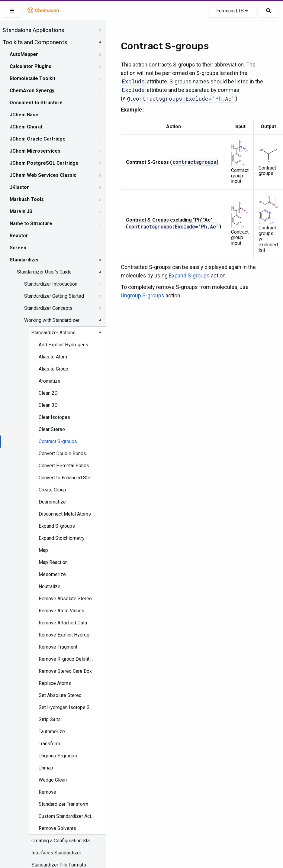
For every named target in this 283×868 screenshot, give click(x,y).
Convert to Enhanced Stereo (67, 478)
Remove (47, 792)
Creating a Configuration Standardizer (62, 841)
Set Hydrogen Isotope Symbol (67, 707)
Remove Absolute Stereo (65, 599)
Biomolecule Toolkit (32, 78)
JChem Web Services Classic (43, 175)
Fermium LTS (232, 11)
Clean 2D (48, 393)
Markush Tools (27, 199)
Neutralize (50, 586)
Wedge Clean (53, 780)
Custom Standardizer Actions (67, 816)
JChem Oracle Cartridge (38, 139)
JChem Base (24, 115)
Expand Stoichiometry (62, 538)
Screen (18, 248)
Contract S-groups (58, 441)
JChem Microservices (35, 151)
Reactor (19, 236)
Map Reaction (53, 562)
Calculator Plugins (31, 66)
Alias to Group (53, 369)
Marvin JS (21, 211)
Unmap (46, 768)
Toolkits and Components (35, 42)
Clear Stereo (52, 429)
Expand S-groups (57, 526)
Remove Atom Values (61, 611)
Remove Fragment (58, 647)
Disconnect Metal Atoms (65, 514)
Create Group (52, 490)
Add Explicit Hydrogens (63, 345)
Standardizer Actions (53, 333)
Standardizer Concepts (48, 308)
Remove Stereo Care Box (65, 671)
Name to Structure (31, 223)
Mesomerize (52, 574)
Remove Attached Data (63, 623)
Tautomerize (52, 732)
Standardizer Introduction (51, 284)
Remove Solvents (57, 828)
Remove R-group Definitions (67, 659)
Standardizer (24, 260)
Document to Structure (36, 103)
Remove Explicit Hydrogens (67, 635)
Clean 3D (48, 405)
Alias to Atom (53, 357)
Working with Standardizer (52, 320)
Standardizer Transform (63, 804)
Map (43, 550)
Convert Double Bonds (62, 453)
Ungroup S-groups (58, 756)
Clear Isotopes (54, 417)
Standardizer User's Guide (44, 272)
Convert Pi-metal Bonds (64, 466)
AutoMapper (24, 54)
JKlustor (19, 187)
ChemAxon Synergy (32, 91)
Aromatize (50, 381)
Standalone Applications (33, 30)
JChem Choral (26, 127)
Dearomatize (52, 502)
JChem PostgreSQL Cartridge (44, 163)
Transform (49, 744)
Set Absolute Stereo (60, 695)
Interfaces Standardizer (56, 853)
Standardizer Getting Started (54, 296)
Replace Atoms (55, 683)
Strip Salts (50, 719)
